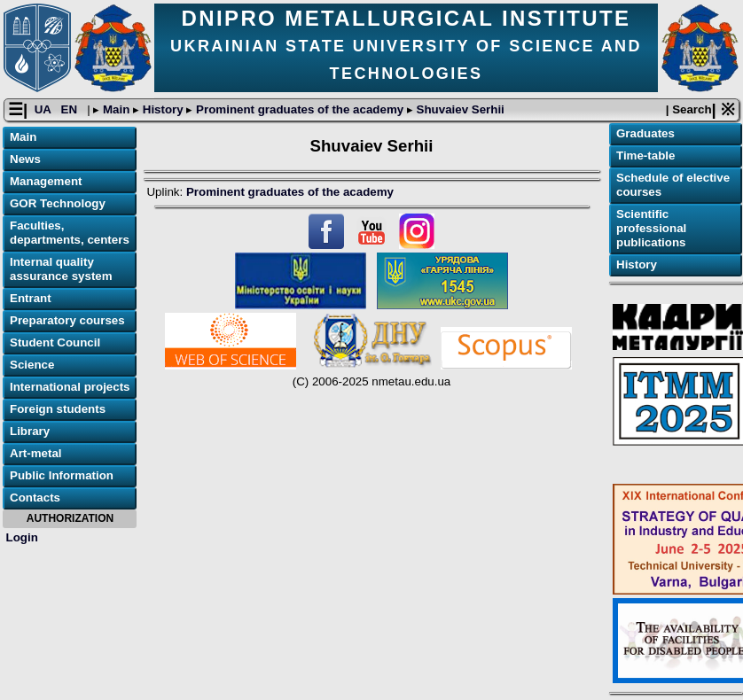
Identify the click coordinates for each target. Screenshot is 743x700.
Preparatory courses (67, 320)
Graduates (645, 133)
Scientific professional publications (651, 228)
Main (116, 109)
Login (22, 537)
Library (30, 431)
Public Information (62, 475)
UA (44, 109)
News (25, 159)
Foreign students (58, 409)
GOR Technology (58, 203)
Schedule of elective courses (673, 185)
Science (32, 365)
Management (46, 181)
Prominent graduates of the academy (299, 109)
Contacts (35, 498)
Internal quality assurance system (61, 269)
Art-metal (36, 453)
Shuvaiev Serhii (459, 109)
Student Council (55, 342)
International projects (70, 387)
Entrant (31, 298)
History (163, 109)
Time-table (645, 156)
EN (71, 109)
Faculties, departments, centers (70, 233)
